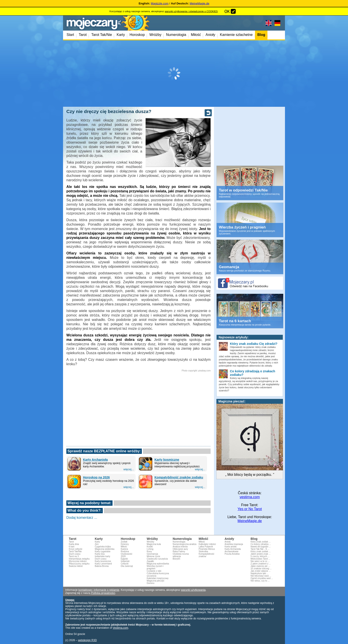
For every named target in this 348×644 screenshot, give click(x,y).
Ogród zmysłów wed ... (262, 578)
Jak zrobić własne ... (261, 571)
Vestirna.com (120, 628)
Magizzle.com (160, 3)
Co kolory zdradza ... (261, 544)
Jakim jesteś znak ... (261, 554)
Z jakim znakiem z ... (261, 564)
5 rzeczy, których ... (260, 556)
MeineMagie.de (199, 3)
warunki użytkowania (193, 590)
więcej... (129, 469)
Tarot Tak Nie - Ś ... (260, 549)
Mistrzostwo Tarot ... (260, 559)
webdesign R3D (87, 640)
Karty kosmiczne (167, 460)
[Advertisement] (174, 74)
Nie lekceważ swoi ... (261, 576)
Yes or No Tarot (250, 509)
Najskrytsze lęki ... (260, 573)
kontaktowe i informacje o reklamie (99, 590)
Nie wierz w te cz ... (260, 561)
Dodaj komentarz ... (82, 518)
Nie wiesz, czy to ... (260, 581)
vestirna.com (250, 497)
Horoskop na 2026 (96, 477)
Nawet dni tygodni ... (261, 547)
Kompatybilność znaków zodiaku (179, 477)
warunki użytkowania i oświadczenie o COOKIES (191, 11)
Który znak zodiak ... (261, 542)
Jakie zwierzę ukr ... (260, 566)
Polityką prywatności (103, 593)
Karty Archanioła (95, 460)
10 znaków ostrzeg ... (261, 569)
